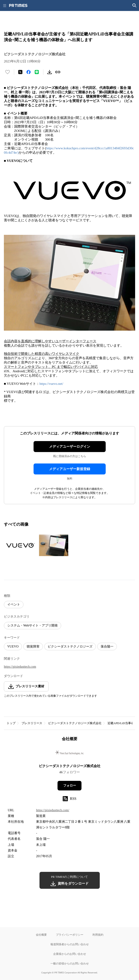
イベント (14, 604)
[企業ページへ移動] (69, 754)
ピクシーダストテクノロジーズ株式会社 (75, 723)
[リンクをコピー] (58, 72)
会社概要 (41, 935)
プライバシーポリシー (70, 935)
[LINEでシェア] (37, 72)
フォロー (70, 786)
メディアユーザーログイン (70, 447)
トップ (11, 723)
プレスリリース (32, 723)
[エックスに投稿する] (20, 72)
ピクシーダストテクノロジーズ (70, 647)
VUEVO (13, 647)
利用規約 (98, 935)
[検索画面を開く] (134, 5)
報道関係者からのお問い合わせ (70, 944)
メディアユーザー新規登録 (70, 469)
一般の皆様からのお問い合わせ (70, 963)
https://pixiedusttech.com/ (53, 810)
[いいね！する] (8, 72)
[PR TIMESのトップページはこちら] (18, 5)
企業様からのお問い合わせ (70, 954)
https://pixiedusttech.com (20, 667)
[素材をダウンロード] (50, 72)
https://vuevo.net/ (51, 384)
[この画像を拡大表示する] (20, 545)
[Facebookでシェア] (29, 72)
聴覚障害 (33, 647)
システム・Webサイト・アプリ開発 (33, 625)
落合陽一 (107, 647)
